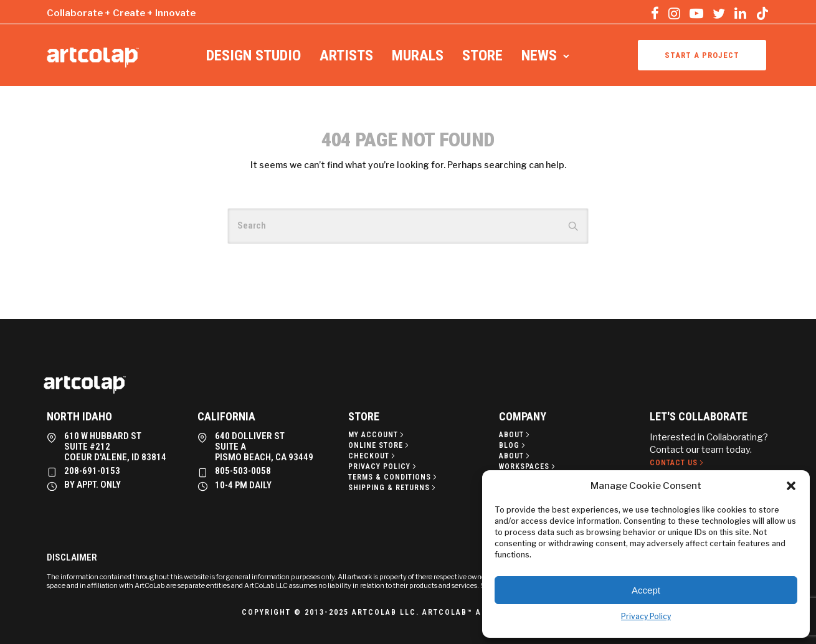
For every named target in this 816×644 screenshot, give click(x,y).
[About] (515, 435)
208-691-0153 (92, 471)
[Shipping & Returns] (393, 488)
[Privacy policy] (383, 466)
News (539, 55)
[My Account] (377, 435)
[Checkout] (373, 456)
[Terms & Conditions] (394, 477)
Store (482, 55)
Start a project (702, 55)
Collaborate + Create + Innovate (121, 13)
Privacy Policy (646, 616)
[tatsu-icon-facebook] (655, 13)
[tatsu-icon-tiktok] (762, 13)
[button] (791, 486)
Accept (646, 590)
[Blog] (513, 445)
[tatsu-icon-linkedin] (740, 13)
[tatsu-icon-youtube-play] (696, 13)
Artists (346, 55)
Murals (418, 55)
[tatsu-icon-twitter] (719, 13)
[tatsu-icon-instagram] (674, 13)
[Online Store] (380, 445)
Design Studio (254, 55)
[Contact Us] (678, 463)
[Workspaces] (528, 466)
